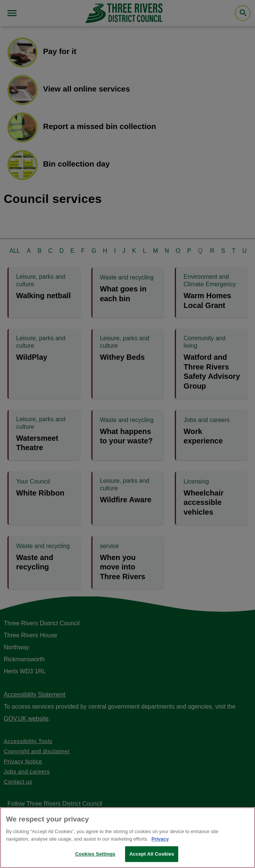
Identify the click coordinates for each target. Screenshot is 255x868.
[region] (128, 838)
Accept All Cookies (152, 854)
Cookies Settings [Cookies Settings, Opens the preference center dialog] (95, 854)
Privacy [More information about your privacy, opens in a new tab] (160, 839)
